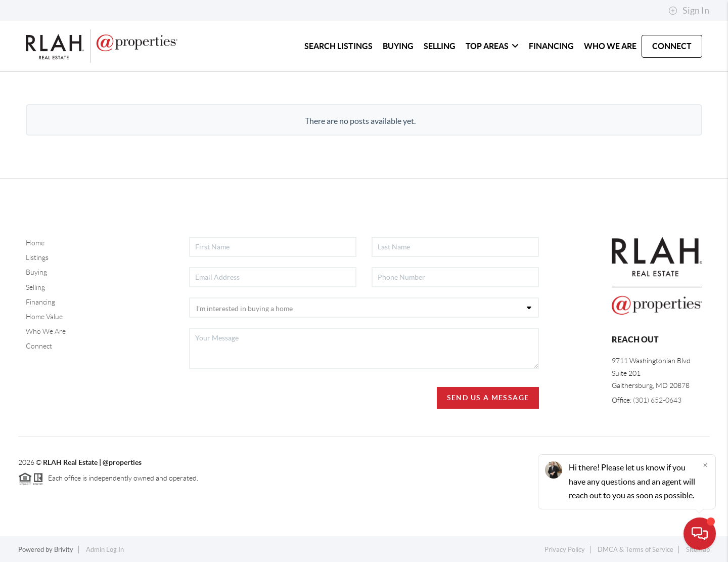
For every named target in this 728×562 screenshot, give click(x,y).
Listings (37, 257)
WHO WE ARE (610, 46)
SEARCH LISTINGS (338, 46)
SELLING (440, 46)
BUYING (398, 46)
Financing (40, 302)
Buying (36, 272)
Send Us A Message (488, 398)
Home (35, 243)
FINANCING (551, 46)
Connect (39, 346)
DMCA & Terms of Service (635, 550)
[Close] (705, 465)
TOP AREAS (492, 46)
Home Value (44, 317)
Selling (35, 287)
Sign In (689, 11)
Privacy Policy (565, 550)
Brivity (64, 550)
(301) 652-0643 (657, 400)
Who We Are (46, 331)
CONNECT (672, 46)
